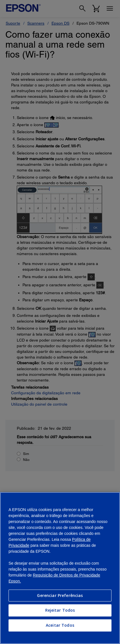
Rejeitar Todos (60, 610)
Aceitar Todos (60, 625)
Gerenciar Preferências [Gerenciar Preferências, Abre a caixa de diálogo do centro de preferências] (60, 595)
